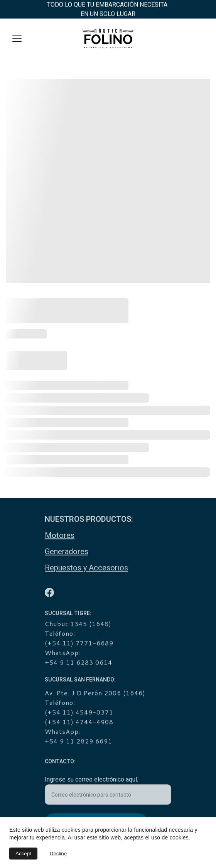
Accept (23, 854)
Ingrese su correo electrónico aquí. (91, 782)
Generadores (67, 552)
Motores (60, 536)
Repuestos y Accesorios (86, 568)
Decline (58, 854)
